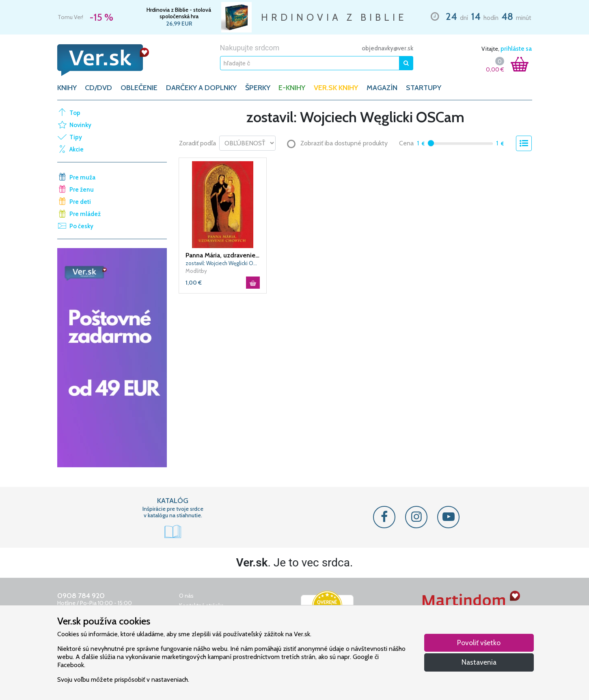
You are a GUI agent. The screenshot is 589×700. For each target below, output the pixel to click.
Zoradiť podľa (197, 143)
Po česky (81, 226)
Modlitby (196, 271)
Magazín (382, 88)
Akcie (77, 149)
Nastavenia (479, 662)
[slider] (431, 143)
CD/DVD (98, 88)
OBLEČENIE (139, 88)
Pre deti (80, 202)
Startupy (424, 88)
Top (75, 113)
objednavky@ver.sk (387, 48)
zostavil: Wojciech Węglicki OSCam (223, 263)
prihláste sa (516, 49)
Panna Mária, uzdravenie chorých (223, 255)
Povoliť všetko (479, 643)
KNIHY (67, 88)
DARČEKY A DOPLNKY (201, 88)
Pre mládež (85, 214)
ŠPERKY (258, 88)
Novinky (80, 125)
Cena (406, 143)
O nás (186, 596)
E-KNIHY (292, 88)
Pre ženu (82, 190)
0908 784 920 (81, 596)
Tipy (76, 137)
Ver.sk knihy (336, 88)
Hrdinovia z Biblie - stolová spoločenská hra (179, 13)
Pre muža (82, 177)
